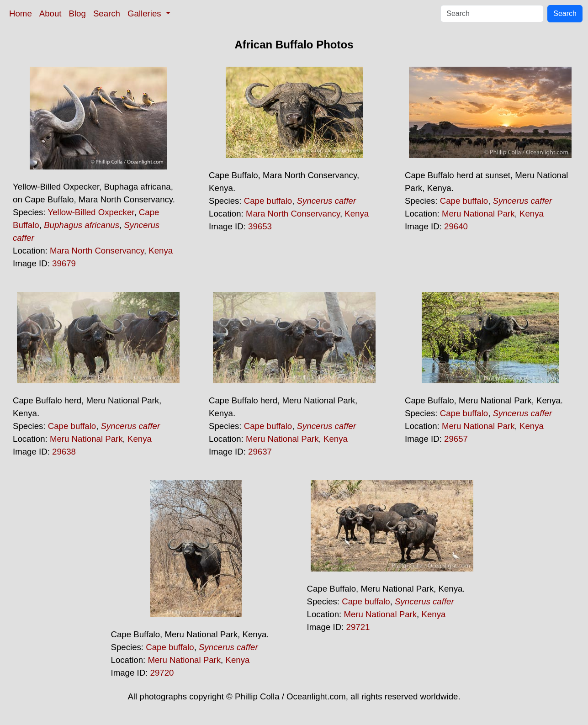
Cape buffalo (268, 201)
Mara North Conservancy (97, 251)
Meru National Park (478, 214)
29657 (456, 439)
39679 (64, 263)
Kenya (161, 251)
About (50, 13)
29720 (162, 673)
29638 (64, 452)
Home (21, 13)
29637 (260, 452)
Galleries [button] (146, 13)
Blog (77, 13)
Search (107, 13)
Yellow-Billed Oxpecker (91, 212)
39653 (260, 226)
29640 (456, 226)
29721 (358, 627)
